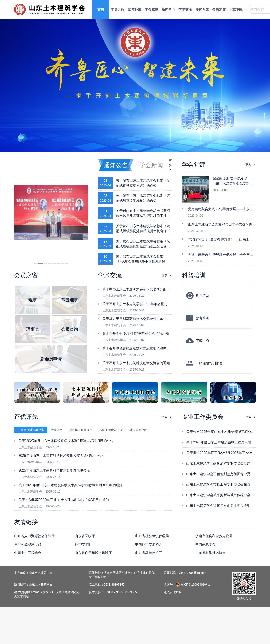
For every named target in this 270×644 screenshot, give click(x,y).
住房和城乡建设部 (28, 544)
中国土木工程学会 (28, 553)
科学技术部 (83, 544)
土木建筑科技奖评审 (31, 430)
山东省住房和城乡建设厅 (93, 553)
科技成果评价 (138, 430)
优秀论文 (57, 430)
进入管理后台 (173, 592)
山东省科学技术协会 (211, 553)
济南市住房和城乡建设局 (214, 536)
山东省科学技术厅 (148, 553)
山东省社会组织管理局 (152, 536)
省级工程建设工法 (111, 430)
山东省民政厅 (85, 536)
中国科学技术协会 (148, 544)
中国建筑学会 (205, 544)
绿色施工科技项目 (81, 430)
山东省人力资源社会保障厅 (34, 536)
